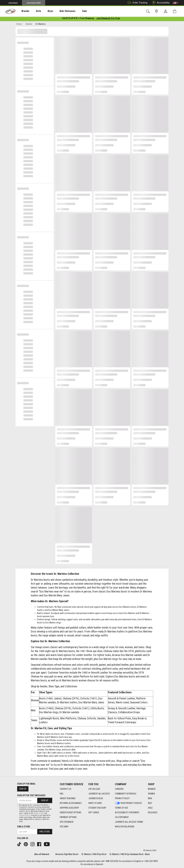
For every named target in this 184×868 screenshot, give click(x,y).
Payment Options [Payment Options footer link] (68, 817)
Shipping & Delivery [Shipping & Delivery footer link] (69, 808)
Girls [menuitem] (34, 11)
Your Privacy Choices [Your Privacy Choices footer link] (128, 803)
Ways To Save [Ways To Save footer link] (95, 803)
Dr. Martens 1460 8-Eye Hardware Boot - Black (130, 854)
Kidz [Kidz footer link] (150, 803)
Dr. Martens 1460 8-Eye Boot (94, 854)
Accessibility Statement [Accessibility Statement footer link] (127, 812)
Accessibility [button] (160, 3)
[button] (176, 3)
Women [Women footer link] (151, 794)
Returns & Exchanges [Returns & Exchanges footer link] (71, 803)
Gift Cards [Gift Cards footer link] (94, 812)
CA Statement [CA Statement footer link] (122, 817)
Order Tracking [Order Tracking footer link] (68, 798)
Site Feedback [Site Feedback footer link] (67, 822)
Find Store (45, 832)
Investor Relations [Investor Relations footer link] (125, 827)
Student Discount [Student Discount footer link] (97, 808)
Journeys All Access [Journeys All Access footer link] (99, 794)
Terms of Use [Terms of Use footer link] (121, 808)
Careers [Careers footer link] (119, 789)
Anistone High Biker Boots (67, 854)
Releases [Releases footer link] (153, 812)
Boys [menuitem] (45, 11)
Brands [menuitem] (23, 11)
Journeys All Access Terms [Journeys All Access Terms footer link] (129, 822)
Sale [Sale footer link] (150, 808)
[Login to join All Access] (78, 19)
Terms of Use (39, 813)
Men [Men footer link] (150, 798)
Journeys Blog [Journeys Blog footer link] (96, 798)
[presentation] (23, 11)
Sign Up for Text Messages (31, 795)
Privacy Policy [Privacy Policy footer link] (122, 798)
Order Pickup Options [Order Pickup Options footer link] (71, 812)
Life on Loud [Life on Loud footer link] (94, 789)
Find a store (24, 827)
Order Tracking (137, 3)
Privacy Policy (24, 815)
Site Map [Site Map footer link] (64, 827)
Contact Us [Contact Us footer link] (66, 789)
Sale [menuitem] (75, 11)
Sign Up (23, 789)
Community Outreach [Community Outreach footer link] (126, 794)
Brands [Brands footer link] (152, 789)
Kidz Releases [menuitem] (60, 11)
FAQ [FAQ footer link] (61, 794)
